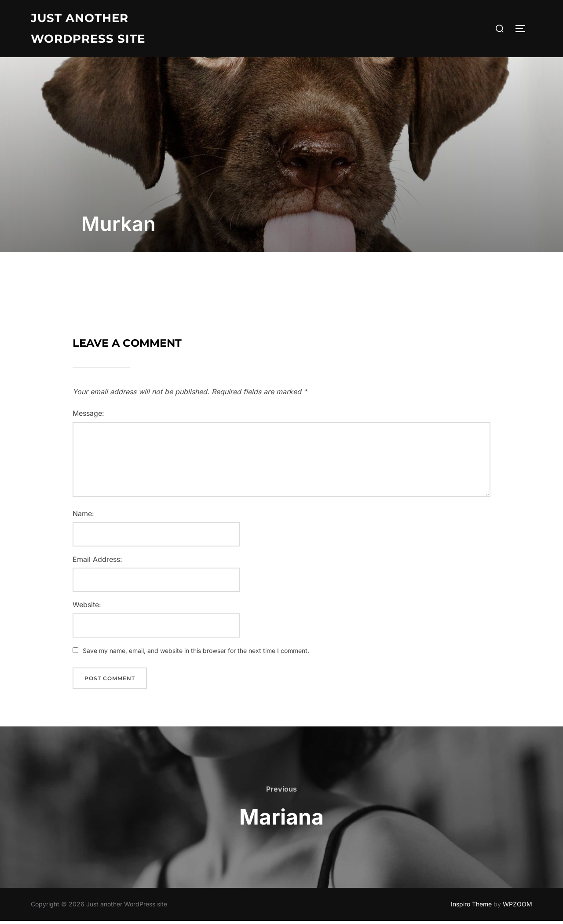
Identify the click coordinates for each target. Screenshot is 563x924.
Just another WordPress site (88, 28)
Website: (87, 608)
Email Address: (97, 562)
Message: (88, 416)
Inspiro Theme (471, 907)
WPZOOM (517, 907)
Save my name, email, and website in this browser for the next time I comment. (196, 654)
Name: (83, 517)
